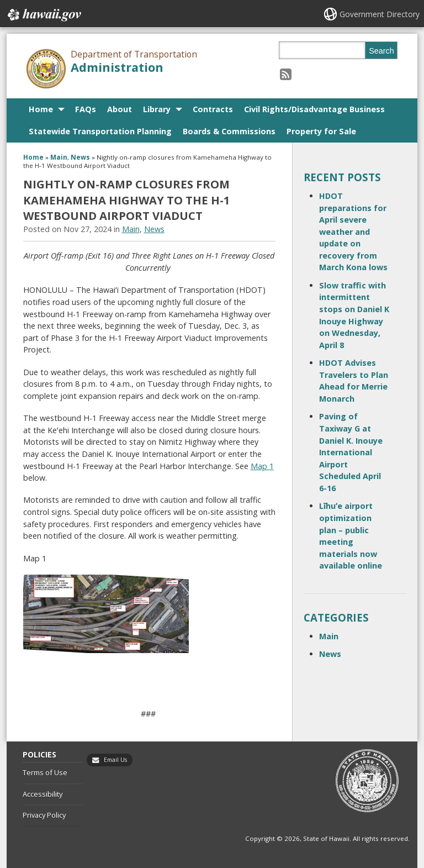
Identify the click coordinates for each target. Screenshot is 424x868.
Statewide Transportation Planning (100, 131)
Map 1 (262, 466)
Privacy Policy (44, 815)
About (120, 109)
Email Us (115, 760)
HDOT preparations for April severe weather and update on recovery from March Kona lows (353, 232)
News (80, 157)
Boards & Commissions (229, 131)
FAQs (86, 109)
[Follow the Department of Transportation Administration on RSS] (286, 74)
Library (157, 109)
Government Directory (380, 14)
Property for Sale (321, 131)
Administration (117, 67)
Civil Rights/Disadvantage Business (314, 109)
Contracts (213, 109)
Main (59, 157)
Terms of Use (45, 772)
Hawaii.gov (43, 15)
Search (381, 51)
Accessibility (43, 794)
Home (41, 109)
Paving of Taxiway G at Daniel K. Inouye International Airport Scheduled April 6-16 (351, 452)
